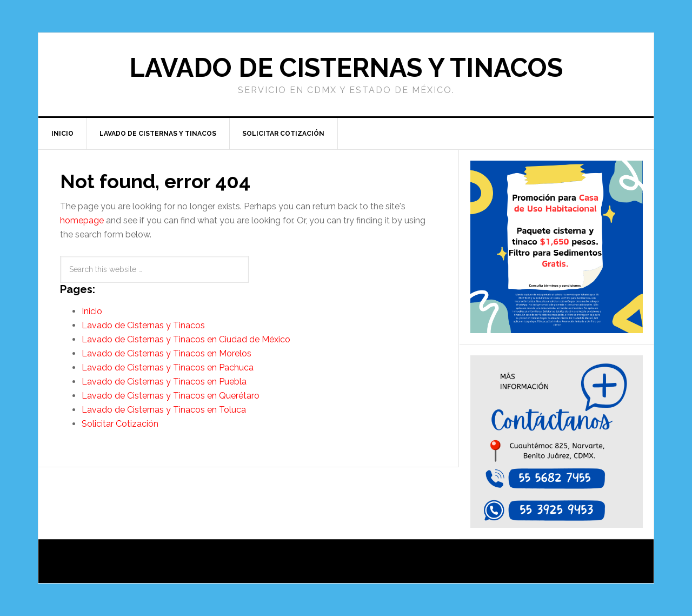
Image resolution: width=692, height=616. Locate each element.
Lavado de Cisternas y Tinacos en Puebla (164, 382)
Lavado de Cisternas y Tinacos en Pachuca (168, 367)
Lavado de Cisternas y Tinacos (346, 68)
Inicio (92, 311)
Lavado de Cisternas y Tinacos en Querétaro (171, 396)
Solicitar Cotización (120, 424)
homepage (82, 220)
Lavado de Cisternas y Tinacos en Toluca (164, 410)
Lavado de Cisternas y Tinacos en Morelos (167, 353)
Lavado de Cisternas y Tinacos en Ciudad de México (186, 339)
